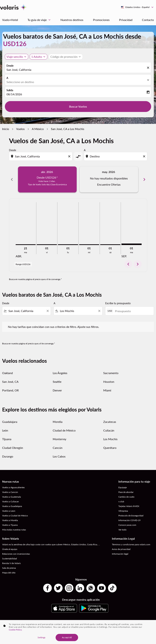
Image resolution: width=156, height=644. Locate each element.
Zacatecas (110, 422)
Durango (8, 456)
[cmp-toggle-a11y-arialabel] (78, 156)
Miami (107, 390)
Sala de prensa (9, 568)
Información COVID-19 (129, 520)
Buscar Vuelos (78, 106)
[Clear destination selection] (145, 156)
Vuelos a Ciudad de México (15, 516)
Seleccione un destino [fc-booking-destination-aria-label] (20, 82)
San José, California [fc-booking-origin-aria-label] (19, 70)
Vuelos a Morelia (10, 520)
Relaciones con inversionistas (16, 554)
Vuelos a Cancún (10, 492)
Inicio (6, 129)
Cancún (58, 448)
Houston (109, 382)
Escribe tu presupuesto (118, 303)
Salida (10, 90)
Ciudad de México (64, 430)
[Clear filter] (48, 311)
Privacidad (126, 20)
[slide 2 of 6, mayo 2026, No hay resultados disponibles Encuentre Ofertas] (109, 179)
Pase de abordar (126, 492)
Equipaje (123, 487)
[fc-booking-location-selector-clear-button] (149, 68)
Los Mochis (110, 439)
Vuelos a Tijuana (10, 525)
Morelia (58, 422)
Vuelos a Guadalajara (12, 506)
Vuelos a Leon (9, 511)
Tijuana (7, 439)
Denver (57, 390)
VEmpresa (123, 511)
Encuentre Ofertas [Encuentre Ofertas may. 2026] (109, 184)
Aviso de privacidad (121, 549)
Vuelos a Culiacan (11, 501)
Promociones (101, 20)
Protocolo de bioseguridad (131, 516)
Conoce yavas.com (127, 525)
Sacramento (111, 373)
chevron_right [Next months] (144, 179)
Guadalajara (10, 422)
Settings (41, 637)
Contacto (148, 20)
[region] (78, 632)
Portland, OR (10, 390)
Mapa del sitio (9, 573)
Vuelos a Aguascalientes (13, 487)
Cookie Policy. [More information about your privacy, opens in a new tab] (16, 630)
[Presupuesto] (133, 311)
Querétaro (110, 448)
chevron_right (138, 264)
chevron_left (128, 264)
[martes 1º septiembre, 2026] (132, 244)
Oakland (7, 373)
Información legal (120, 554)
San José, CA (10, 382)
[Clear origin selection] (70, 156)
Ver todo (122, 530)
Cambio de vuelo (126, 497)
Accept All (67, 637)
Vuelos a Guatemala (12, 497)
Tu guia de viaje (40, 20)
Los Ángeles (60, 373)
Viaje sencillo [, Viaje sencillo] (15, 57)
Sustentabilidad (10, 559)
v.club (121, 501)
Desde (10, 66)
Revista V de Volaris (11, 563)
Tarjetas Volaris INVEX (129, 506)
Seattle (57, 382)
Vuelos (20, 129)
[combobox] (41, 156)
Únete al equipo (10, 549)
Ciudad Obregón (13, 448)
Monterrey (59, 439)
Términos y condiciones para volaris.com (131, 544)
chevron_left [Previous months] (12, 179)
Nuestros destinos (72, 20)
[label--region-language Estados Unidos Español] (137, 7)
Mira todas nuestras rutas (14, 530)
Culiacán (109, 430)
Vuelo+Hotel (10, 20)
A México (38, 129)
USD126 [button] (15, 44)
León (5, 430)
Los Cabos (59, 456)
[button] (39, 57)
